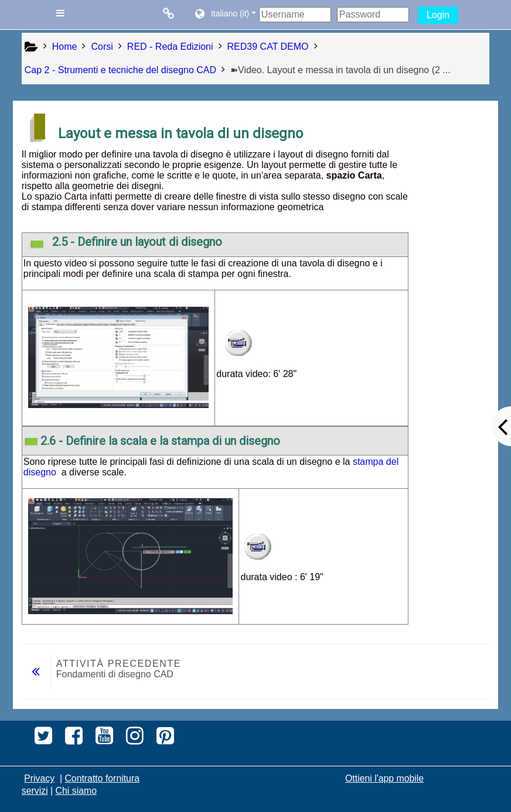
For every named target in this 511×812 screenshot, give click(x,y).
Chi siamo (76, 791)
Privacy (39, 778)
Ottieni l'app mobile (384, 778)
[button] (225, 15)
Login (438, 15)
